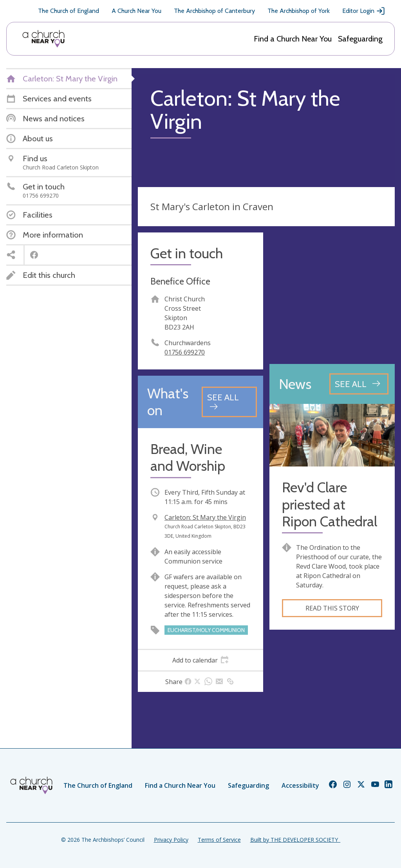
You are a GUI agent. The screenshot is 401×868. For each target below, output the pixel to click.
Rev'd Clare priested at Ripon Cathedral (330, 504)
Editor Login (364, 11)
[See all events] (229, 402)
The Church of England (69, 11)
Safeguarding (360, 39)
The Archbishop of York (299, 11)
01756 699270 (185, 352)
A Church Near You (136, 11)
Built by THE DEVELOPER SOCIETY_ (295, 840)
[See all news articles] (359, 384)
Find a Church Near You (293, 39)
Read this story (332, 608)
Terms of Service (219, 840)
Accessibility (300, 785)
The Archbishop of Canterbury (214, 11)
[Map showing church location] (332, 295)
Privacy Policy (171, 840)
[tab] (200, 660)
